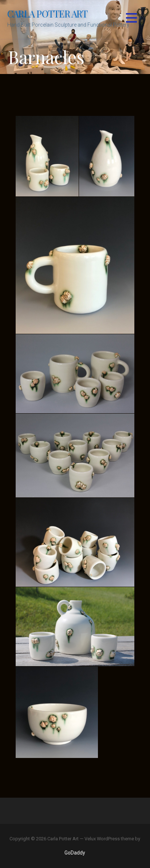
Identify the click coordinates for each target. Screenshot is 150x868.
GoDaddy (75, 853)
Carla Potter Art (48, 13)
